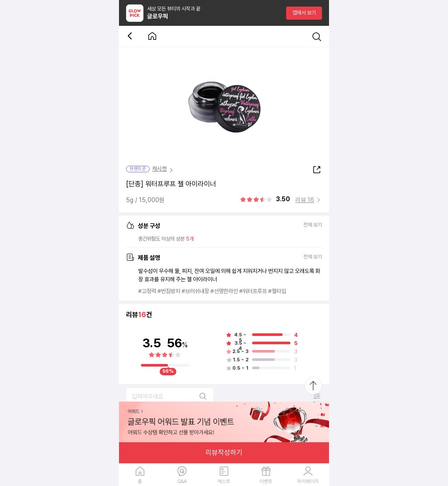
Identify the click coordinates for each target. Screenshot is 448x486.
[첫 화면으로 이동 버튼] (152, 37)
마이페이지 (308, 481)
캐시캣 (159, 169)
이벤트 (266, 481)
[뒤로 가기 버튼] (131, 37)
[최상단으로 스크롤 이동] (313, 386)
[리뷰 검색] (170, 396)
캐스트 (224, 481)
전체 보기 (313, 225)
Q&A (182, 481)
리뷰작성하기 (224, 453)
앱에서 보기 (304, 13)
